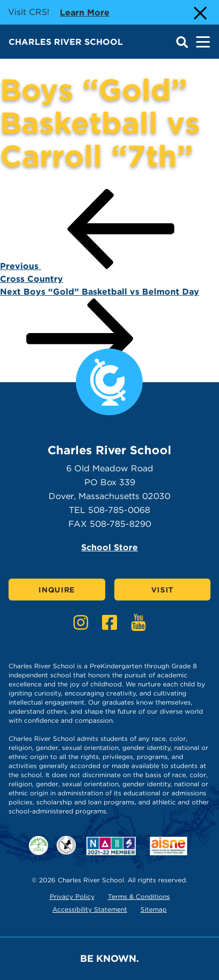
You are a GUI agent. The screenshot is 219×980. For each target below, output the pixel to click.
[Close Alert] (199, 12)
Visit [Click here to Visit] (163, 590)
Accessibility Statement (90, 909)
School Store (109, 547)
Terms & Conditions (139, 896)
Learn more (85, 12)
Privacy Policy (72, 896)
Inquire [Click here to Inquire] (57, 590)
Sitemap (154, 909)
